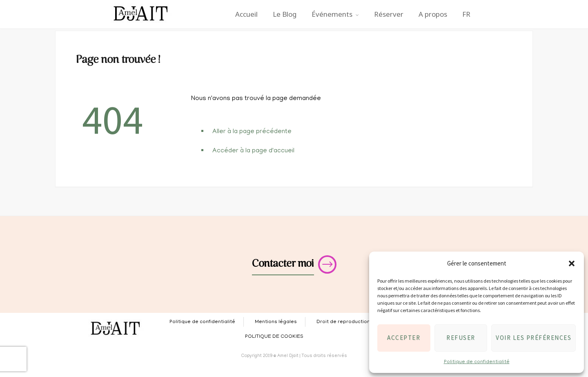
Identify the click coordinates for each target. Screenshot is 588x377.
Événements (332, 14)
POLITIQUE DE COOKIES (274, 337)
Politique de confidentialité (477, 362)
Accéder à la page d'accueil (253, 151)
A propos (433, 14)
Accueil (246, 14)
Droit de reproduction (343, 322)
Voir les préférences (533, 338)
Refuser (461, 338)
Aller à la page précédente (252, 132)
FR (466, 14)
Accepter (404, 338)
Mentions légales (276, 322)
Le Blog (285, 14)
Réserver (389, 14)
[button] (572, 263)
